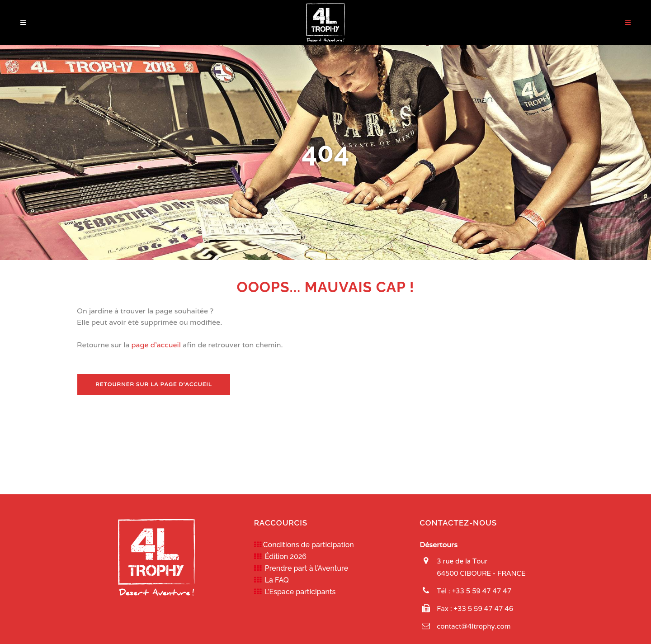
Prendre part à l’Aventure (305, 568)
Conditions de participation (308, 545)
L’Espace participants (299, 592)
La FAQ (275, 580)
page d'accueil (156, 345)
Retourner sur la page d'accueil (154, 384)
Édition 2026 (284, 556)
